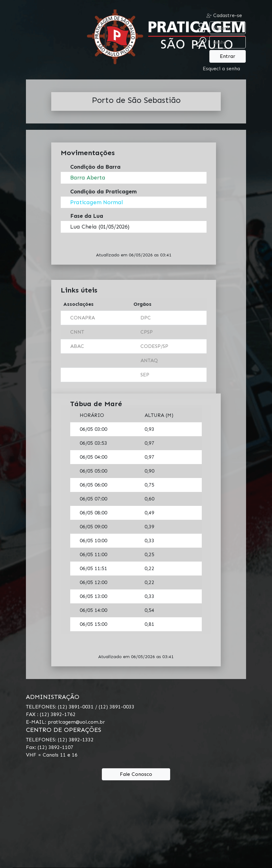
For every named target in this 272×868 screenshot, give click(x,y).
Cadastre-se (224, 15)
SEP (145, 375)
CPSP (147, 332)
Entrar (228, 56)
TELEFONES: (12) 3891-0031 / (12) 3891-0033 (80, 707)
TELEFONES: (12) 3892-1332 (60, 740)
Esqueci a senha (221, 69)
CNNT (77, 332)
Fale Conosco (136, 774)
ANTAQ (149, 360)
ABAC (77, 346)
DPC (146, 318)
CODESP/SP (154, 346)
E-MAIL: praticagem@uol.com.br (65, 722)
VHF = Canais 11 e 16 (52, 755)
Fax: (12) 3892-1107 (50, 747)
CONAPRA (83, 318)
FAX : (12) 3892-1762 (51, 714)
